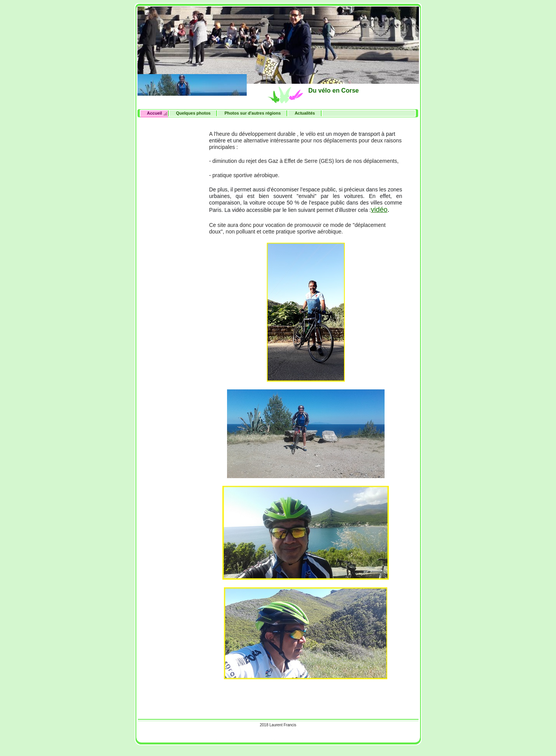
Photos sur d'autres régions (253, 113)
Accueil (155, 113)
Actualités (305, 113)
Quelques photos (193, 113)
